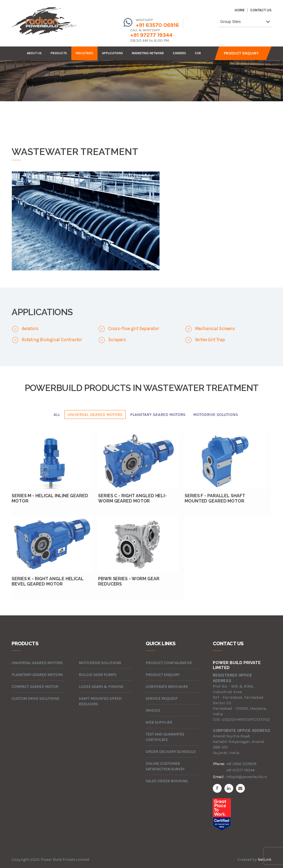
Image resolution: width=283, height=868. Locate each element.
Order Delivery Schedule (171, 752)
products (59, 53)
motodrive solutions (216, 414)
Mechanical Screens (215, 328)
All (57, 414)
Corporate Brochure (167, 687)
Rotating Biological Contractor (52, 340)
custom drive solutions (36, 699)
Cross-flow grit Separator (133, 328)
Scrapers (117, 340)
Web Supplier (159, 722)
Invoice (153, 710)
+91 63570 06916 (157, 25)
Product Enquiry (241, 53)
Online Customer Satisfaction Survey (165, 766)
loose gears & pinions (101, 687)
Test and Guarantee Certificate (165, 737)
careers (179, 53)
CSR (198, 53)
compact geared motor (35, 687)
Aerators (30, 328)
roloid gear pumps (98, 675)
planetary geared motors (158, 414)
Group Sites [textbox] (230, 22)
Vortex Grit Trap (210, 340)
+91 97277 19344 (151, 35)
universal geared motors (95, 414)
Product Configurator (169, 663)
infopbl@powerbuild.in (246, 777)
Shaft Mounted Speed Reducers (100, 701)
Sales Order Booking (167, 781)
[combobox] (245, 23)
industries (84, 53)
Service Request (162, 699)
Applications (112, 53)
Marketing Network (148, 53)
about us (34, 53)
